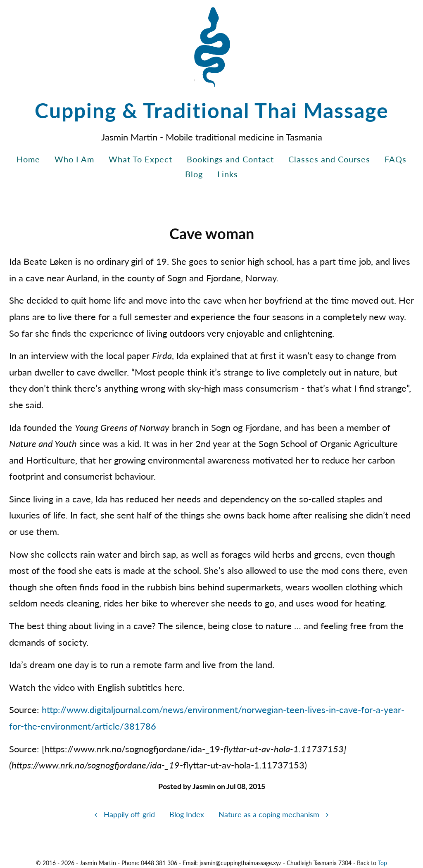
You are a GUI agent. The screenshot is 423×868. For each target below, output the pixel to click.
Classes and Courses (329, 159)
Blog (194, 174)
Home (28, 159)
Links (228, 174)
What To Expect (140, 159)
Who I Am (74, 159)
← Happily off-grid (125, 814)
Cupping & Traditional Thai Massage (212, 110)
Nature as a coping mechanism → (274, 814)
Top (383, 863)
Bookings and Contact (230, 159)
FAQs (396, 159)
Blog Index (187, 814)
